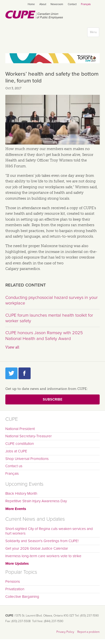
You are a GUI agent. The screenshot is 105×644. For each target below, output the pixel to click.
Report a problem (88, 632)
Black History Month (21, 493)
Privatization (15, 589)
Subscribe (52, 399)
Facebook (25, 373)
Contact (72, 4)
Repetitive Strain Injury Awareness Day (36, 501)
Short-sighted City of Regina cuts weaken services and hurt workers (49, 531)
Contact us (14, 466)
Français (86, 4)
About (43, 4)
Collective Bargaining (22, 597)
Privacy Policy (65, 632)
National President (20, 429)
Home (31, 4)
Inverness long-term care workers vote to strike (43, 556)
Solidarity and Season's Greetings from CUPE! (42, 541)
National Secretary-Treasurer (29, 436)
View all (12, 347)
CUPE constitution (20, 444)
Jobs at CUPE (16, 451)
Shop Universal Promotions (27, 459)
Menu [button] (94, 33)
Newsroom (57, 4)
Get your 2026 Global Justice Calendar (37, 548)
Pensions (13, 581)
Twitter (11, 373)
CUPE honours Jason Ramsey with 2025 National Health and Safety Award (44, 336)
